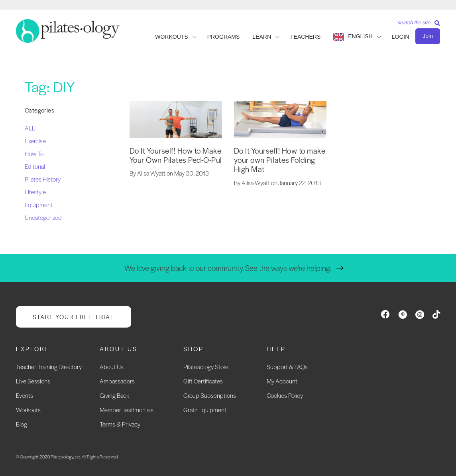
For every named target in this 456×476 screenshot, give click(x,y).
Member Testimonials (127, 410)
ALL (30, 128)
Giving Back (114, 395)
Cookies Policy (285, 395)
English (360, 36)
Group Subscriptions (210, 395)
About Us (112, 366)
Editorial (35, 166)
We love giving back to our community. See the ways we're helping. (228, 268)
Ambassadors (117, 381)
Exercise (35, 141)
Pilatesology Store (206, 366)
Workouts (28, 410)
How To (34, 153)
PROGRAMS (224, 37)
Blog (22, 424)
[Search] (416, 25)
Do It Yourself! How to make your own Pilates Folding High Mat (280, 160)
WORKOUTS (171, 37)
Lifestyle (35, 192)
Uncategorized (43, 217)
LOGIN (401, 37)
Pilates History (43, 179)
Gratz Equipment (205, 410)
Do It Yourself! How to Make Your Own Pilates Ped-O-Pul (176, 155)
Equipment (39, 204)
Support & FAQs (287, 366)
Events (25, 395)
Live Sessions (33, 381)
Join (428, 36)
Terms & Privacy (120, 424)
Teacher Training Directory (49, 366)
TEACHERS (305, 37)
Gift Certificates (203, 381)
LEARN (262, 37)
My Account (282, 381)
